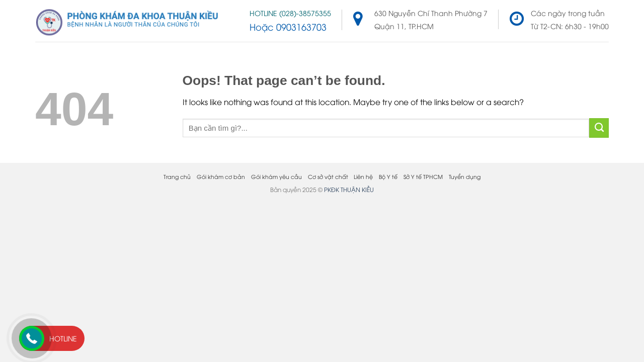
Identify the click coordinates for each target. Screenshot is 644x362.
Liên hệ (363, 176)
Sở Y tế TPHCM (423, 176)
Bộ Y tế (388, 176)
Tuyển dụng (465, 176)
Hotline (63, 338)
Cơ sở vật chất (328, 176)
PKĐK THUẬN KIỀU (349, 189)
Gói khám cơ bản (221, 176)
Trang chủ (177, 176)
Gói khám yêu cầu (276, 176)
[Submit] (599, 128)
